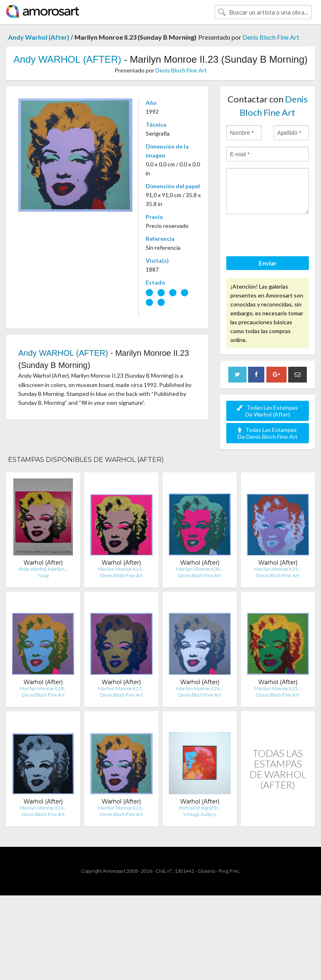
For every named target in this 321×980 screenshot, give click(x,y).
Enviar (268, 263)
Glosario (206, 871)
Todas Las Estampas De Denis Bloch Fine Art (268, 433)
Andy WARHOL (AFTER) (67, 59)
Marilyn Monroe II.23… (121, 808)
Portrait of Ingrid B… (200, 808)
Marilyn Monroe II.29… (278, 569)
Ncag (43, 575)
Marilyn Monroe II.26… (200, 688)
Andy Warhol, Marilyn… (43, 569)
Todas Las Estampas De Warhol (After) (267, 411)
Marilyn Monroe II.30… (200, 569)
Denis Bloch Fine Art (271, 37)
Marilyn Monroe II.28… (43, 688)
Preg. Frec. (229, 871)
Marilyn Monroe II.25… (278, 688)
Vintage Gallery (200, 814)
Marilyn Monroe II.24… (43, 808)
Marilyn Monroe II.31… (121, 569)
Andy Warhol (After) (39, 37)
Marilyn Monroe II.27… (121, 688)
